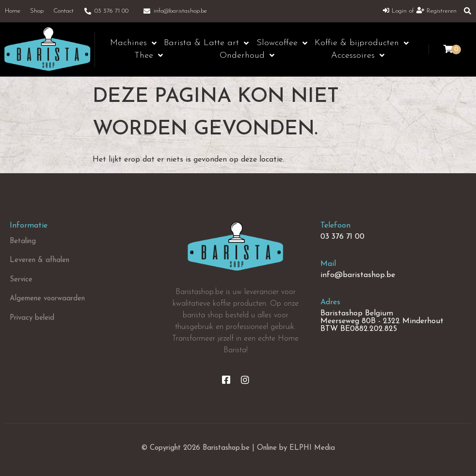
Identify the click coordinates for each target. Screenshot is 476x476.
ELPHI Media (312, 448)
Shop (37, 11)
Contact (63, 11)
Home (13, 11)
